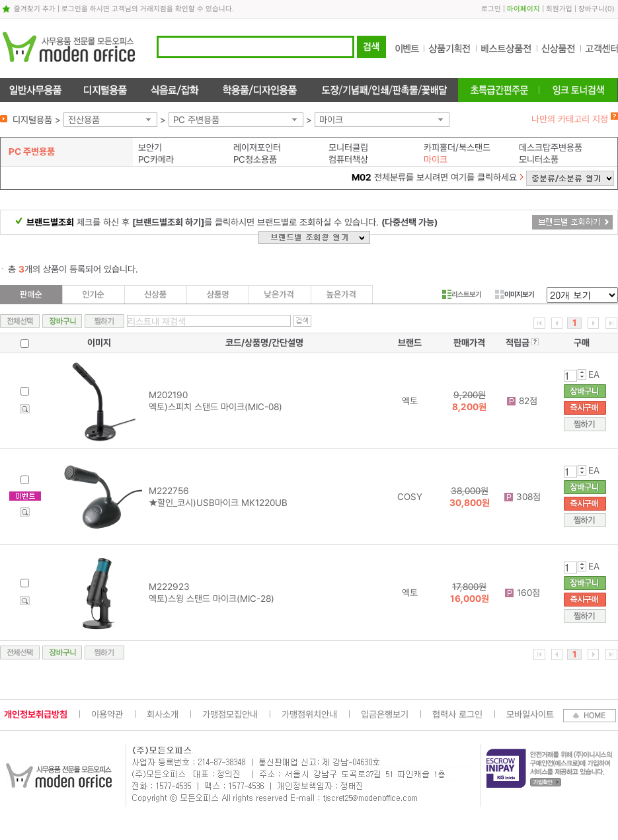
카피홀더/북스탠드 (457, 147)
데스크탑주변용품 (551, 147)
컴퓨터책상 (348, 159)
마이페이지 (523, 9)
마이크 (331, 120)
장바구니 (592, 9)
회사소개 (163, 714)
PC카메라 (156, 159)
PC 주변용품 (196, 120)
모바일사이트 (530, 714)
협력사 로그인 (457, 714)
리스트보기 (462, 294)
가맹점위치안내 (309, 714)
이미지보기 (515, 294)
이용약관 (107, 714)
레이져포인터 (257, 147)
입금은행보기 (385, 714)
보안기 (150, 147)
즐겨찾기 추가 (35, 9)
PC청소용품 (255, 159)
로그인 (491, 9)
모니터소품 (539, 159)
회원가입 (559, 9)
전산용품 (84, 120)
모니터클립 (348, 147)
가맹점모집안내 (230, 714)
